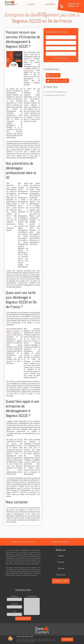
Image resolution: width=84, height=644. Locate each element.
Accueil (61, 556)
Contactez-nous (23, 619)
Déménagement (50, 4)
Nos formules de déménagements (56, 92)
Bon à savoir (42, 13)
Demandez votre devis (61, 542)
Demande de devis (61, 581)
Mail (14, 611)
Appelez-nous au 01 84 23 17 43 (23, 542)
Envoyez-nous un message (58, 81)
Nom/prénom (14, 596)
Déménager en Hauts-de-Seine (55, 95)
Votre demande (32, 596)
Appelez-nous (74, 5)
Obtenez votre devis (61, 58)
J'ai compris (67, 640)
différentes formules (13, 331)
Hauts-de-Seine (28, 70)
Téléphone (14, 604)
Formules (31, 4)
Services (61, 568)
